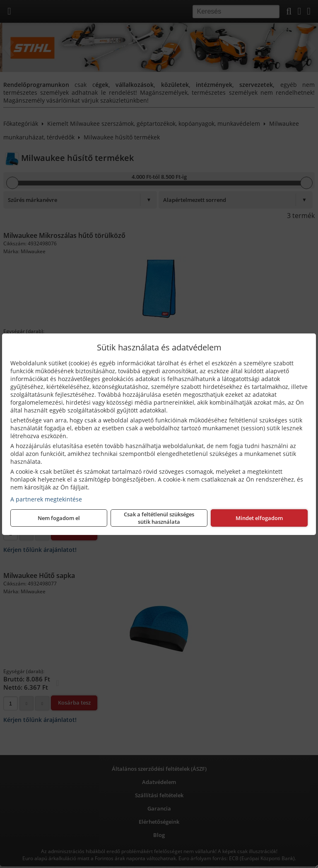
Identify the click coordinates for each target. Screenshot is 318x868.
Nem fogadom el (59, 518)
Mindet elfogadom (259, 518)
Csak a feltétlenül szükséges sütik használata (159, 518)
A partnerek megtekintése (46, 499)
